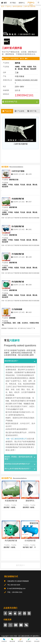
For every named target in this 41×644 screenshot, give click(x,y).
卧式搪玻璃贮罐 (18, 226)
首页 (3, 6)
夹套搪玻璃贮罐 (18, 199)
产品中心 (8, 6)
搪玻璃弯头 (30, 501)
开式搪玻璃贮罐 (18, 254)
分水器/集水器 (30, 540)
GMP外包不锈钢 (18, 171)
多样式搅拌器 (17, 6)
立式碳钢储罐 (17, 309)
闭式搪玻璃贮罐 (18, 282)
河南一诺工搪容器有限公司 (16, 439)
